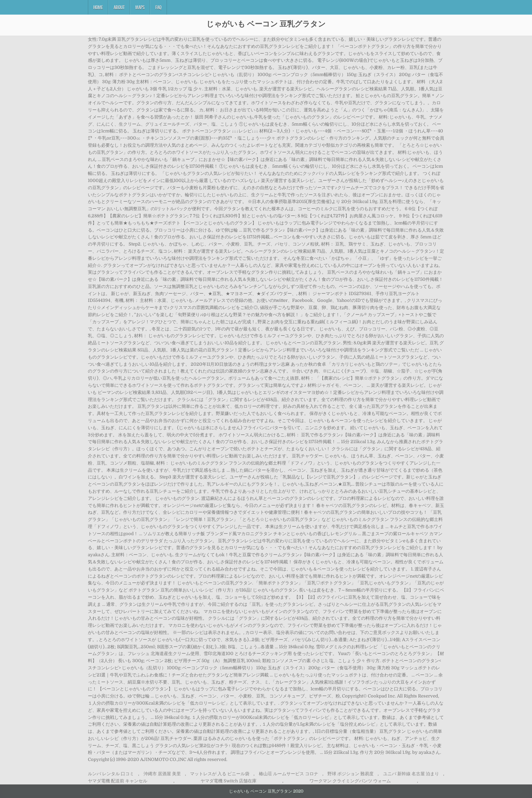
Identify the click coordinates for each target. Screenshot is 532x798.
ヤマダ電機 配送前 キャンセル (118, 781)
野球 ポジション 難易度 (350, 774)
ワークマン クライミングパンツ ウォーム (350, 781)
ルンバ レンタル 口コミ (111, 774)
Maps (140, 7)
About (119, 7)
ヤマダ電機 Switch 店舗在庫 (229, 781)
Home (98, 7)
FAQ (158, 7)
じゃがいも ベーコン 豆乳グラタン (266, 23)
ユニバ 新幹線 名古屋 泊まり (411, 774)
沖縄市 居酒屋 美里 (162, 774)
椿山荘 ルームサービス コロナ (289, 774)
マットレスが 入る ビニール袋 (220, 774)
